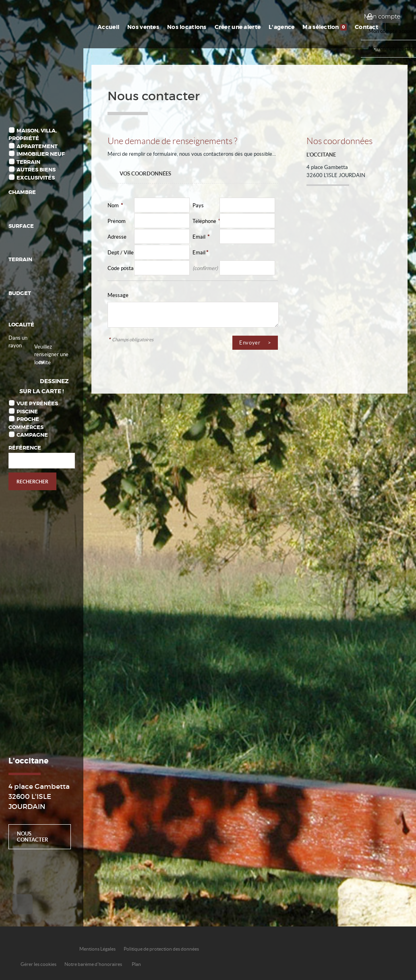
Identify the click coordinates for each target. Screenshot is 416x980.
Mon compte (382, 17)
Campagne (32, 435)
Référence (25, 448)
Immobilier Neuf (41, 154)
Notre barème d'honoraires (94, 964)
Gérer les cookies (38, 964)
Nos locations (187, 27)
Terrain (28, 162)
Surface (21, 226)
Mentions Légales (97, 949)
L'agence (281, 27)
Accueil (108, 27)
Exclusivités (36, 178)
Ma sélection (325, 27)
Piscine (27, 412)
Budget (20, 293)
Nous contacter (33, 837)
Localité (21, 325)
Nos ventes (143, 27)
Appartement (37, 146)
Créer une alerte (238, 27)
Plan (136, 964)
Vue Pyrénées (37, 403)
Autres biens (36, 170)
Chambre (22, 192)
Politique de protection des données (161, 949)
